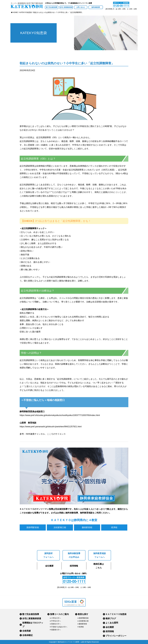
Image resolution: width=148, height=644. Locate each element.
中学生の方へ (56, 621)
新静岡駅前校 (33, 527)
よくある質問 (112, 623)
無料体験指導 (96, 7)
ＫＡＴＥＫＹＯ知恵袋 (116, 614)
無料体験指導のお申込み (74, 555)
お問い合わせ (81, 7)
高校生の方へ (56, 624)
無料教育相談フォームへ (100, 555)
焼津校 (114, 527)
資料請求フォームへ (48, 555)
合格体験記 (28, 635)
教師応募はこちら (99, 566)
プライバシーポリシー (116, 636)
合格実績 (26, 631)
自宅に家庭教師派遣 (66, 7)
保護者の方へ (56, 630)
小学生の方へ (56, 618)
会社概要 (49, 566)
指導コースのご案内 (59, 614)
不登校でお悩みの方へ (59, 627)
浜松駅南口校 (60, 527)
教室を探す (83, 614)
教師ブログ (111, 618)
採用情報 (74, 566)
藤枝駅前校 (87, 527)
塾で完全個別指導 (52, 7)
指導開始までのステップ (33, 625)
